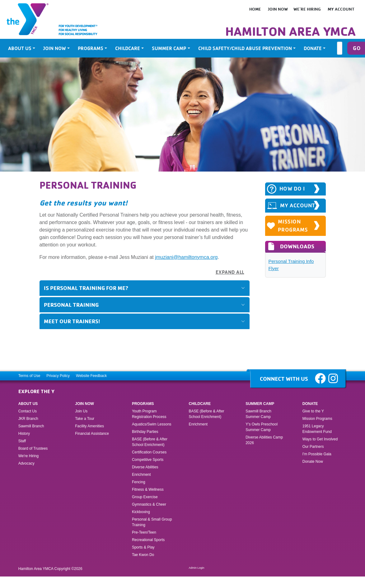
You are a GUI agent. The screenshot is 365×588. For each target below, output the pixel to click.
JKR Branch (28, 419)
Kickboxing (141, 512)
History (24, 434)
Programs (143, 404)
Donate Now (313, 462)
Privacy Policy (58, 376)
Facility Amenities (89, 426)
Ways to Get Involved (320, 439)
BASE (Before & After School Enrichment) (150, 442)
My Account (341, 9)
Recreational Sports (148, 540)
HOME (255, 9)
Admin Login (197, 568)
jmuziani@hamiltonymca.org (186, 257)
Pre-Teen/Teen (144, 532)
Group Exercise (145, 497)
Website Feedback (91, 376)
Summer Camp (260, 404)
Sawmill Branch (31, 426)
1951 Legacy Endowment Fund (317, 429)
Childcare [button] (128, 48)
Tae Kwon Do (143, 555)
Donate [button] (313, 48)
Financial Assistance (92, 434)
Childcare (200, 404)
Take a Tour (85, 419)
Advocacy (26, 463)
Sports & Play (144, 547)
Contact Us (28, 411)
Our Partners (313, 447)
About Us (28, 404)
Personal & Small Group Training (152, 522)
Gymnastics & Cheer (149, 504)
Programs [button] (91, 48)
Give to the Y (313, 411)
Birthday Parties (145, 432)
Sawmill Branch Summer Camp (258, 414)
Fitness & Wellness (148, 489)
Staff (22, 441)
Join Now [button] (55, 48)
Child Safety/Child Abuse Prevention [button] (245, 48)
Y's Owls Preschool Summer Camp (262, 427)
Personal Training (71, 305)
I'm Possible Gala (317, 454)
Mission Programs (288, 226)
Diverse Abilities (145, 467)
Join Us (81, 411)
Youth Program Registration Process (149, 414)
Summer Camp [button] (169, 48)
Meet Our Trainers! (72, 321)
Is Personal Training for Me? (86, 288)
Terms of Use (29, 376)
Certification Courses (149, 452)
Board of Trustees (33, 448)
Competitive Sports (148, 460)
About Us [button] (20, 48)
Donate (310, 404)
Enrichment (141, 475)
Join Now (278, 9)
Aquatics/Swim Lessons (152, 424)
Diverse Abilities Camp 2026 (264, 440)
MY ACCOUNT (291, 206)
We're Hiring (307, 9)
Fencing (139, 482)
